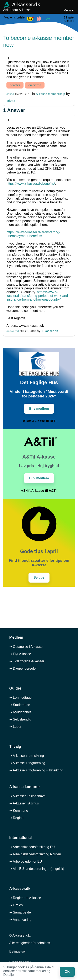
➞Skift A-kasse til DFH (39, 421)
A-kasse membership (51, 94)
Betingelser (18, 951)
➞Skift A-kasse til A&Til (39, 491)
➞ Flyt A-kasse (20, 654)
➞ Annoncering (20, 920)
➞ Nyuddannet (20, 712)
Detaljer (9, 975)
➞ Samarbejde (20, 912)
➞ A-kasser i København (27, 796)
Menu (68, 10)
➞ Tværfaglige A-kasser (27, 661)
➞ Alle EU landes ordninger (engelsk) (37, 869)
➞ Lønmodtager (21, 698)
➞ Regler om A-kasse (25, 898)
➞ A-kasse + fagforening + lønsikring (36, 770)
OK (67, 972)
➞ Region (16, 818)
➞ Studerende (20, 705)
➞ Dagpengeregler (23, 668)
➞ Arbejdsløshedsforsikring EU (32, 847)
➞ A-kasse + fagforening (27, 763)
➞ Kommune (19, 811)
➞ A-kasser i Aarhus (24, 803)
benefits (15, 85)
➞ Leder (15, 727)
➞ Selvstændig (20, 719)
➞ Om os (16, 905)
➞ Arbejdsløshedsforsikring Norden (35, 854)
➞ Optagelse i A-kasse (26, 647)
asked (10, 94)
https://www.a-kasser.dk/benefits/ (31, 184)
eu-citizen (35, 85)
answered (13, 331)
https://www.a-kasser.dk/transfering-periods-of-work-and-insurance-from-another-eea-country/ (38, 296)
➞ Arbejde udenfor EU (26, 861)
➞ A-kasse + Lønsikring (27, 756)
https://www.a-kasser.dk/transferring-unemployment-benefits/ (33, 234)
